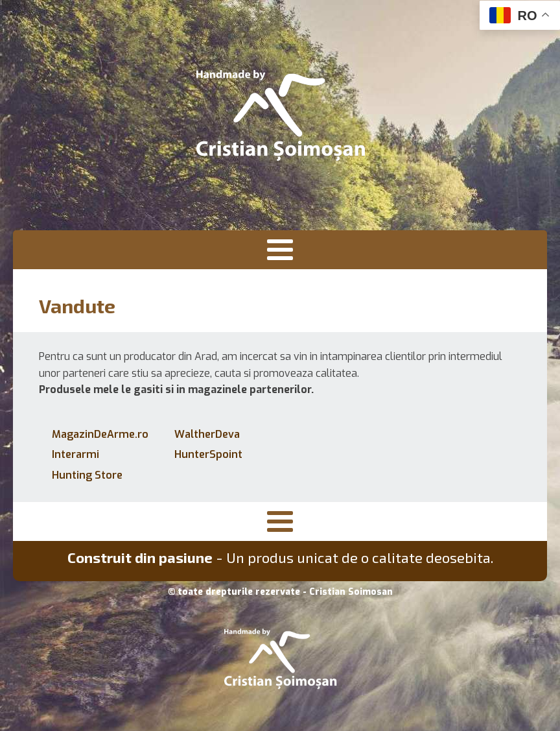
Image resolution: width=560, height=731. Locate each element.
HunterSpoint (208, 454)
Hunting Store (87, 475)
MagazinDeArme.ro (100, 434)
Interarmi (76, 454)
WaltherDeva (207, 434)
